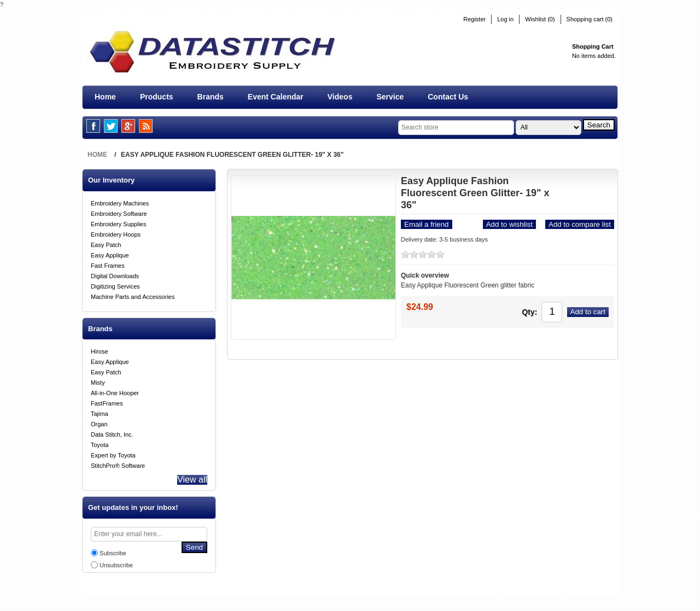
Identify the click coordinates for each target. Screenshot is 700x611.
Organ (99, 422)
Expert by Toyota (113, 453)
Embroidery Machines (120, 201)
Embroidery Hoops (116, 232)
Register (474, 19)
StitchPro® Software (118, 463)
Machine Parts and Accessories (133, 295)
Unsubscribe (116, 567)
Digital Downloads (115, 274)
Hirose (100, 349)
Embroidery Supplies (119, 222)
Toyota (100, 443)
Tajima (100, 412)
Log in (505, 19)
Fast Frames (108, 263)
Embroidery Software (119, 211)
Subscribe (113, 555)
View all (189, 480)
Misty (98, 380)
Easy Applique (110, 253)
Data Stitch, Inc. (112, 432)
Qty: (511, 309)
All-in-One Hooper (115, 391)
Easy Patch (106, 243)
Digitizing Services (115, 284)
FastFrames (107, 401)
